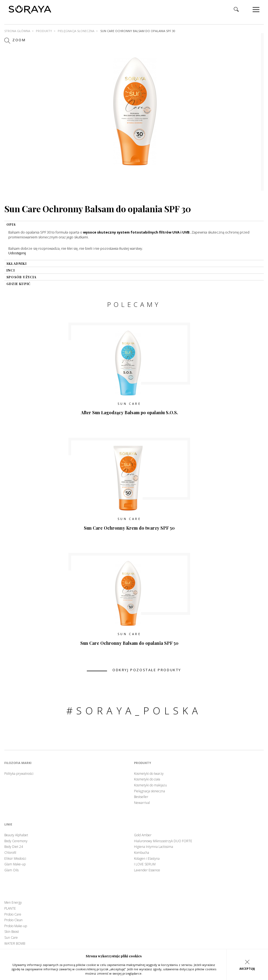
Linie (8, 824)
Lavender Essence (147, 870)
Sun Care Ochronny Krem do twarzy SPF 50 (129, 528)
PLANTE (10, 909)
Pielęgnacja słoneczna (76, 31)
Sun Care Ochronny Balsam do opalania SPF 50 (129, 643)
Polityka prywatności (19, 774)
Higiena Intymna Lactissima (154, 847)
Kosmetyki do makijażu (150, 785)
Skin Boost (12, 932)
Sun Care (129, 404)
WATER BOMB (15, 944)
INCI (11, 270)
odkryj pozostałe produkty (147, 670)
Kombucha (142, 853)
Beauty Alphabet (16, 835)
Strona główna (17, 31)
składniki (17, 263)
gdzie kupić (18, 284)
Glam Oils (11, 870)
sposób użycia (22, 277)
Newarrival (142, 803)
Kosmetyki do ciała (147, 779)
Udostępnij (17, 253)
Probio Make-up (16, 926)
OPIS (11, 224)
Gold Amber (143, 835)
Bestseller (141, 797)
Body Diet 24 (14, 847)
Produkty (44, 31)
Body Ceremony (16, 841)
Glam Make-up (15, 864)
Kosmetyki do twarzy (149, 774)
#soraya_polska (134, 711)
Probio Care (13, 914)
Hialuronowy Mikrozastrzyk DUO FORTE (163, 841)
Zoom (15, 40)
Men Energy (13, 903)
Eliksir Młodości (15, 859)
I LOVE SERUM (145, 864)
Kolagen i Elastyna (147, 859)
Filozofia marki (18, 763)
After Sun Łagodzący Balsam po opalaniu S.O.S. (129, 412)
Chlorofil (10, 853)
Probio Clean (13, 920)
